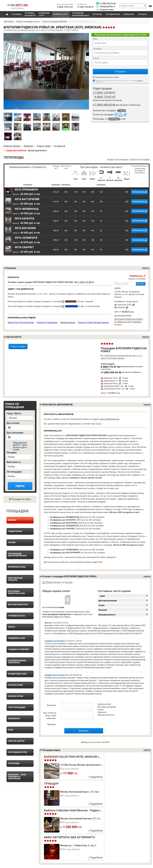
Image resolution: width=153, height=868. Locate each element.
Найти (141, 284)
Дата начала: (13, 423)
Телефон (97, 49)
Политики (140, 81)
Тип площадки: (14, 472)
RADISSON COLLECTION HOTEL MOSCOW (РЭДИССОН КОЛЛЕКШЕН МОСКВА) (73, 757)
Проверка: (52, 724)
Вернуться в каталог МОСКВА (95, 742)
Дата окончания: (15, 433)
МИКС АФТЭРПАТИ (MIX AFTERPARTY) (70, 837)
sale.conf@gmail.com (110, 419)
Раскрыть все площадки (118, 159)
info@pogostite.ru (107, 7)
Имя (95, 39)
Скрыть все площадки (140, 159)
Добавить (84, 731)
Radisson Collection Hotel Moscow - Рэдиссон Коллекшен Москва (73, 810)
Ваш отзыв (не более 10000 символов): (50, 716)
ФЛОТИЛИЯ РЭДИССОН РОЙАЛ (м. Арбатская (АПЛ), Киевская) (129, 322)
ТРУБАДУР (51, 784)
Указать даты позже (18, 448)
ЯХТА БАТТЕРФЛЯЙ (26, 199)
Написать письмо (12, 146)
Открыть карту (18, 346)
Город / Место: (14, 413)
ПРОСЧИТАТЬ (139, 192)
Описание (28, 146)
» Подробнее (95, 777)
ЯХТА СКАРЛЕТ (23, 247)
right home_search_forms (20, 457)
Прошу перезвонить (37, 150)
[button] (150, 6)
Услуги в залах (44, 146)
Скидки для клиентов (16, 150)
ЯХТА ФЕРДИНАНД (26, 209)
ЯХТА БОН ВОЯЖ (24, 228)
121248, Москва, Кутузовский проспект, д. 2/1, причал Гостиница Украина (33, 30)
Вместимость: (14, 462)
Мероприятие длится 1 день (19, 444)
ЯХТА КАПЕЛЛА (24, 218)
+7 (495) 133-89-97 (85, 282)
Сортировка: (28, 185)
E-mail (96, 58)
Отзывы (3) (60, 146)
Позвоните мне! (107, 10)
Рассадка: (12, 452)
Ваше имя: (52, 705)
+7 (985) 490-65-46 (107, 3)
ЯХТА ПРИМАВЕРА (25, 190)
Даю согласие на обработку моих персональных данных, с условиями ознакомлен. (119, 81)
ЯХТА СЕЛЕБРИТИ (25, 238)
